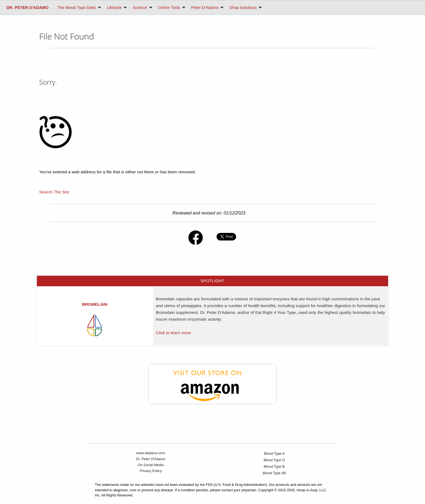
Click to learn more (173, 333)
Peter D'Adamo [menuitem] (205, 7)
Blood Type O (274, 460)
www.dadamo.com (151, 453)
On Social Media (151, 465)
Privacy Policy (151, 471)
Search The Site (54, 192)
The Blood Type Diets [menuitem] (77, 7)
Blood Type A (274, 453)
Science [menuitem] (140, 7)
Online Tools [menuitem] (169, 7)
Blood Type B (274, 466)
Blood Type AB (274, 473)
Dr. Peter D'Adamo (151, 459)
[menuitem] (28, 7)
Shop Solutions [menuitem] (243, 7)
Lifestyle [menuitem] (114, 7)
